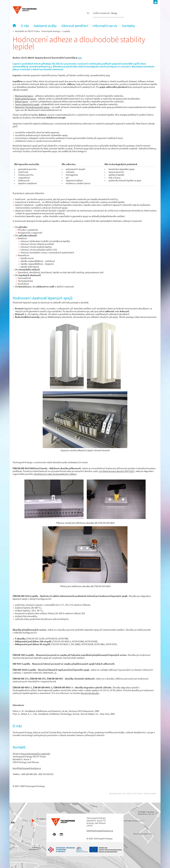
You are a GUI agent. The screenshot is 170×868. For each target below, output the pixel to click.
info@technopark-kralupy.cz (100, 831)
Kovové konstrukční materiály (36, 754)
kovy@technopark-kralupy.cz (27, 768)
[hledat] (105, 14)
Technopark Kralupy (51, 31)
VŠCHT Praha (34, 31)
